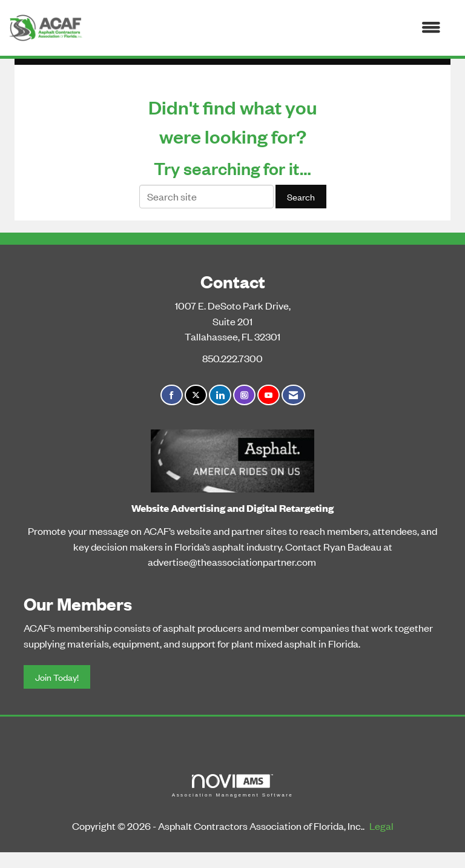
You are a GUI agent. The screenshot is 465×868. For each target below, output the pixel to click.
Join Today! (57, 677)
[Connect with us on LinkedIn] (220, 395)
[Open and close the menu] (268, 28)
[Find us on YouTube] (269, 395)
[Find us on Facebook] (172, 395)
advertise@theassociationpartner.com (232, 562)
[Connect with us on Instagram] (244, 395)
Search (301, 197)
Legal (381, 826)
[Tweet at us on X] (196, 395)
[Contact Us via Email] (293, 395)
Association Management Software (232, 786)
